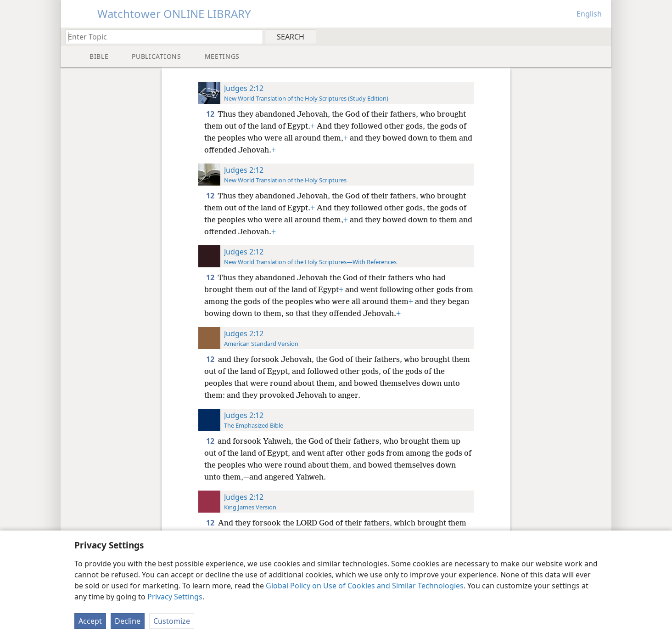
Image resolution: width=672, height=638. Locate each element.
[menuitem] (601, 36)
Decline (128, 621)
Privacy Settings (175, 597)
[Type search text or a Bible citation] (160, 37)
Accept (90, 621)
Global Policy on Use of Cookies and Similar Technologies (365, 586)
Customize (172, 621)
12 (211, 114)
